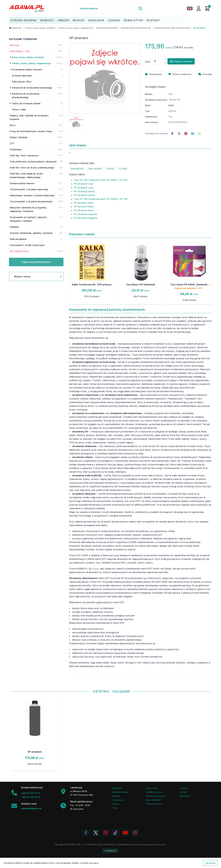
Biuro (13, 125)
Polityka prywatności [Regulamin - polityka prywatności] (156, 796)
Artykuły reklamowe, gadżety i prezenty (31, 233)
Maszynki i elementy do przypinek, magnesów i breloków (28, 209)
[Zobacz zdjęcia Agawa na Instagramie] (135, 833)
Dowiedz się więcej (89, 863)
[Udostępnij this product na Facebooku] (172, 134)
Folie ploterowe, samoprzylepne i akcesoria (33, 162)
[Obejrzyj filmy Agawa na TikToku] (115, 833)
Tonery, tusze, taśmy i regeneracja (31, 63)
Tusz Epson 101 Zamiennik (140, 285)
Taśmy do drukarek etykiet (26, 103)
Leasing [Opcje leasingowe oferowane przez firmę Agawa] (184, 788)
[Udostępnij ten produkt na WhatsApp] (199, 134)
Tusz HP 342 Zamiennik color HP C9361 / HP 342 (100, 180)
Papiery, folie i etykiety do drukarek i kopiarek (29, 117)
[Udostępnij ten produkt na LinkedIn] (193, 134)
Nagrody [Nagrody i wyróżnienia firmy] (116, 796)
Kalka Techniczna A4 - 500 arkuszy (92, 285)
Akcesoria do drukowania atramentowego (26, 96)
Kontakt (153, 20)
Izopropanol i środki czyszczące (27, 245)
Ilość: (148, 62)
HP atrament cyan (83, 184)
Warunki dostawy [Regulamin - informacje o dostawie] (120, 792)
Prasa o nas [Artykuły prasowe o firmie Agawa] (152, 788)
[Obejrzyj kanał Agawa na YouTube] (125, 833)
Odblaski (14, 227)
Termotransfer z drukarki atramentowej (31, 201)
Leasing (114, 20)
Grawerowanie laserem (22, 183)
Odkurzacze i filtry (22, 82)
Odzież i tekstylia (19, 137)
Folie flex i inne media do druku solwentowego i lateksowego (26, 175)
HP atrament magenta (85, 214)
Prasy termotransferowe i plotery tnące (31, 131)
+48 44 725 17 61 (30, 793)
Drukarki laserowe (22, 76)
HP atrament (35, 752)
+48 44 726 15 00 (31, 797)
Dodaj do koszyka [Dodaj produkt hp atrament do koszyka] (181, 61)
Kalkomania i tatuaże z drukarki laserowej (32, 195)
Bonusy (79, 20)
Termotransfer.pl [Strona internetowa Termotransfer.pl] (154, 804)
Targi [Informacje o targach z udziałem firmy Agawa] (115, 808)
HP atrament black (84, 203)
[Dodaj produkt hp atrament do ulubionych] (180, 74)
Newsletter (133, 20)
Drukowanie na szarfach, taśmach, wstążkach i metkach (29, 219)
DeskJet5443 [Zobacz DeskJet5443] (77, 169)
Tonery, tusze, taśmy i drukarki (27, 57)
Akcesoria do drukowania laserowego (32, 88)
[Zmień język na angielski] (190, 8)
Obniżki (63, 20)
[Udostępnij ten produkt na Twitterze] (179, 134)
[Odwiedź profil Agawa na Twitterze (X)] (96, 833)
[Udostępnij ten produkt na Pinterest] (186, 134)
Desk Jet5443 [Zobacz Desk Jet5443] (95, 169)
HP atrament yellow (84, 191)
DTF (12, 143)
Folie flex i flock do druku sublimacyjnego (32, 168)
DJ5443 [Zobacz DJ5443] (110, 169)
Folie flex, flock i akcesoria (24, 155)
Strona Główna (24, 20)
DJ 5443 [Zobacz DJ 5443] (123, 169)
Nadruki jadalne (18, 239)
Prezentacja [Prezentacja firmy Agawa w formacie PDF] (118, 800)
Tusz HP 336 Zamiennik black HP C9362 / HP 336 (101, 199)
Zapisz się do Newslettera (36, 262)
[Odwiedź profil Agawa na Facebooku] (86, 833)
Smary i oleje (19, 109)
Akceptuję (210, 863)
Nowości (47, 20)
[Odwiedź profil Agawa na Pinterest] (106, 833)
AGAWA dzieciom (154, 792)
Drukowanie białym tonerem (27, 70)
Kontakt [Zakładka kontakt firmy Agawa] (183, 792)
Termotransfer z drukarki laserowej (29, 189)
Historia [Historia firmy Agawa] (116, 804)
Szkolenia (96, 20)
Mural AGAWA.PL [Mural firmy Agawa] (154, 800)
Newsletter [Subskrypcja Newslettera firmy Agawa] (185, 796)
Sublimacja (16, 149)
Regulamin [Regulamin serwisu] (117, 788)
